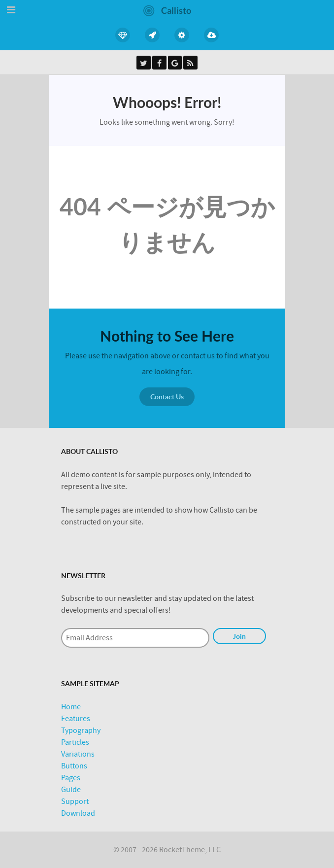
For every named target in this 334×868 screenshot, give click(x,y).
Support (75, 801)
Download (78, 813)
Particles (75, 742)
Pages (71, 778)
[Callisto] (167, 10)
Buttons (74, 766)
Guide (71, 790)
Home (71, 707)
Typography (81, 730)
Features (76, 719)
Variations (78, 754)
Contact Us (167, 397)
